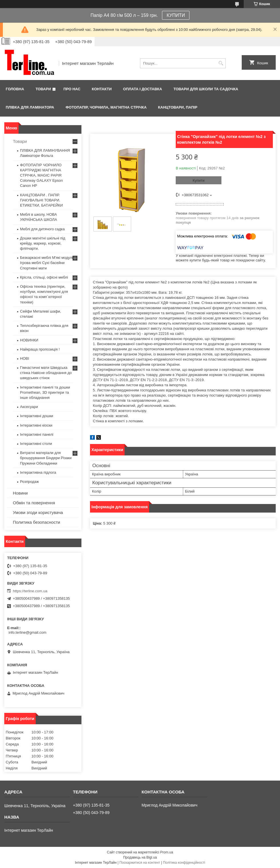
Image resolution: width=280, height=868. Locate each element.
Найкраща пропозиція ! (40, 349)
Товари (43, 89)
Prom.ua (167, 852)
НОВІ (25, 358)
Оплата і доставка (143, 89)
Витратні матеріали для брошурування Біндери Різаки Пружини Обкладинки (46, 458)
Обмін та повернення (34, 503)
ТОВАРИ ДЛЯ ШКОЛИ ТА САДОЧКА (206, 89)
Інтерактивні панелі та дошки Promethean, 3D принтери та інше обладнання (45, 392)
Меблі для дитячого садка (42, 229)
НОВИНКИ (29, 340)
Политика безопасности (36, 522)
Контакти (102, 89)
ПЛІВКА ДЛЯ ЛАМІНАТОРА (30, 107)
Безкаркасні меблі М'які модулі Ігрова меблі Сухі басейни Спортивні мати (46, 263)
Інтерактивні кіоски (36, 425)
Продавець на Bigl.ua (140, 857)
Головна (15, 89)
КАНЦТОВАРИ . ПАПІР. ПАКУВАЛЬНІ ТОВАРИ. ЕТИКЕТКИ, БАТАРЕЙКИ (41, 200)
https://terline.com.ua (30, 591)
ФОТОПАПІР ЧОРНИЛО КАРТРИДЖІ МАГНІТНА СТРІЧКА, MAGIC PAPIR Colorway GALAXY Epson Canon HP (41, 175)
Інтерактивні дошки (37, 416)
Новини (20, 493)
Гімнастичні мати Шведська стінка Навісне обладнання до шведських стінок (46, 373)
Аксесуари (29, 407)
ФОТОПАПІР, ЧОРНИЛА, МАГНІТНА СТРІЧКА (106, 107)
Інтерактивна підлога (38, 472)
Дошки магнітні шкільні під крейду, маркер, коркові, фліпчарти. (43, 243)
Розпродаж (29, 482)
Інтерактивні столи (36, 444)
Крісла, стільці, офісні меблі (44, 277)
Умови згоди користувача (38, 512)
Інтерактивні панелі (37, 434)
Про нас (72, 89)
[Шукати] (221, 63)
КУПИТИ (176, 15)
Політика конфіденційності (184, 863)
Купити (199, 180)
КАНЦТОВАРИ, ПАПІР (178, 107)
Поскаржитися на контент (140, 863)
